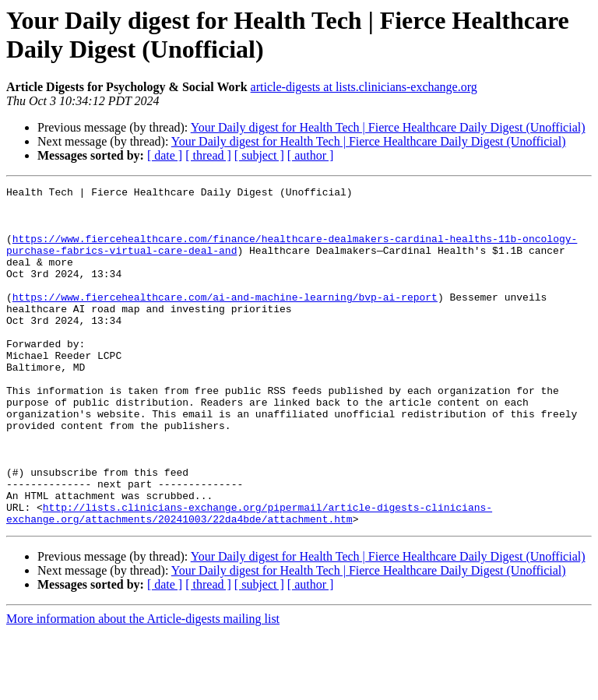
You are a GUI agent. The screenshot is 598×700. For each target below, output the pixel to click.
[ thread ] (208, 155)
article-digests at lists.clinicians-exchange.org (364, 87)
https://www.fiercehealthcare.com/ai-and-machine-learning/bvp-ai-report (225, 320)
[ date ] (165, 155)
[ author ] (311, 155)
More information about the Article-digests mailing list (143, 686)
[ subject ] (259, 155)
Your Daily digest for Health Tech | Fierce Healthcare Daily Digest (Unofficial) (388, 127)
